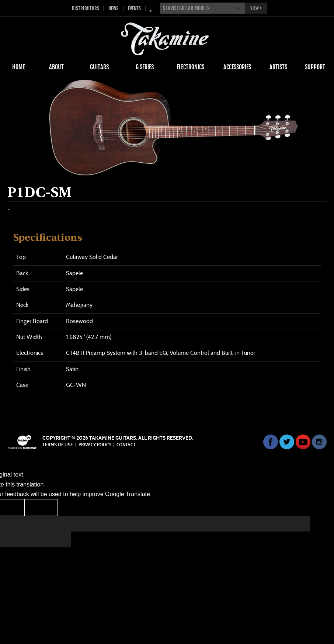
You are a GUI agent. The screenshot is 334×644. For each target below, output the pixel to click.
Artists (278, 67)
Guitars (99, 67)
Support (315, 67)
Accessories (237, 67)
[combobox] (202, 8)
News (113, 8)
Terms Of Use (58, 445)
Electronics (190, 67)
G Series (145, 67)
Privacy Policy (95, 445)
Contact (126, 445)
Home (18, 67)
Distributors (86, 8)
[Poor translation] (41, 507)
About (56, 67)
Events (134, 8)
